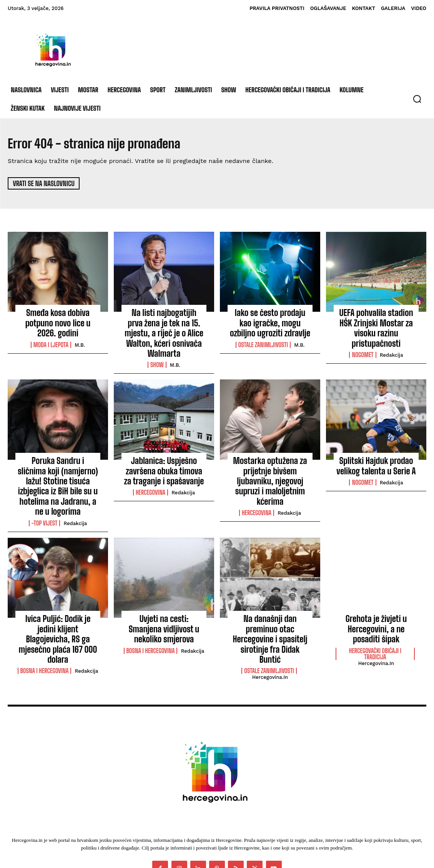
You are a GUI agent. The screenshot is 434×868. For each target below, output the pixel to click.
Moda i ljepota (51, 332)
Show (157, 348)
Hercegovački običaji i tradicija (375, 612)
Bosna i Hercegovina (45, 617)
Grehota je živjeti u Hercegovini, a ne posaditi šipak (376, 590)
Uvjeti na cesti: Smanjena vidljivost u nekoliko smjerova (164, 586)
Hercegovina (150, 470)
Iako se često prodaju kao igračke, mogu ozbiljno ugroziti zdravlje (270, 321)
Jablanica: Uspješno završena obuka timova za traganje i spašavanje (164, 451)
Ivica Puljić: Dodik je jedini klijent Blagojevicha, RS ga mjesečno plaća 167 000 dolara (58, 594)
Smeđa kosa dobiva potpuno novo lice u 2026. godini (58, 317)
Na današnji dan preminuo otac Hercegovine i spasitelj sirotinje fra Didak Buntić (270, 590)
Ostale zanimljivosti (263, 340)
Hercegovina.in (270, 615)
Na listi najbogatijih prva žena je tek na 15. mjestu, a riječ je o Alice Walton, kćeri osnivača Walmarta (164, 325)
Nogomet (362, 340)
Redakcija (392, 340)
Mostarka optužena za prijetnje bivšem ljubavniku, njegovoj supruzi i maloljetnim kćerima (270, 456)
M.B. (80, 332)
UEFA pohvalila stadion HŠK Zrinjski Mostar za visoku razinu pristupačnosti (376, 321)
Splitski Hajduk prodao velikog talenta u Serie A (376, 447)
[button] (417, 99)
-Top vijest (45, 487)
